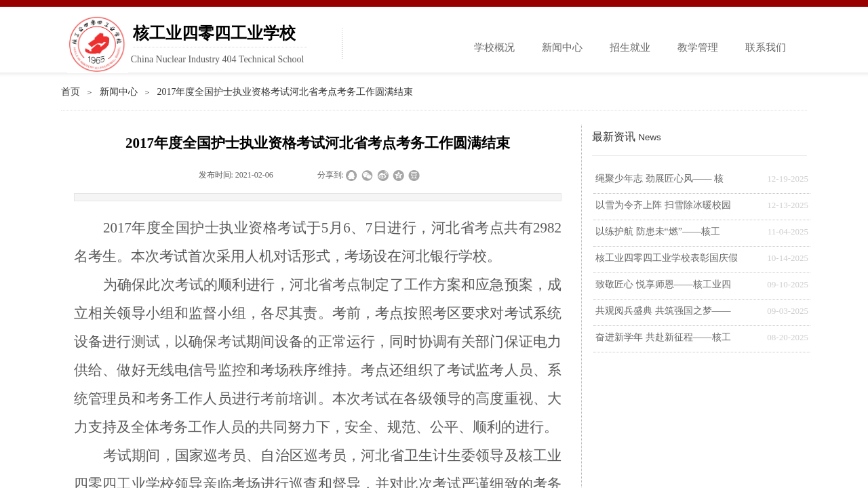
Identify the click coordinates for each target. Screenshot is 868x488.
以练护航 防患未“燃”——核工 (658, 231)
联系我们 (766, 47)
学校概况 (494, 47)
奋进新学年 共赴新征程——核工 (663, 337)
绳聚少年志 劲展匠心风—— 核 (659, 179)
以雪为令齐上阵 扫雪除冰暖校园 (663, 205)
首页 (71, 92)
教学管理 (698, 47)
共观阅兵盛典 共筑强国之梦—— (663, 311)
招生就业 (630, 47)
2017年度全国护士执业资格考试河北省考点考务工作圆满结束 (285, 92)
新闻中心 (562, 47)
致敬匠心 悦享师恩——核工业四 (663, 284)
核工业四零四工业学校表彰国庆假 (667, 258)
